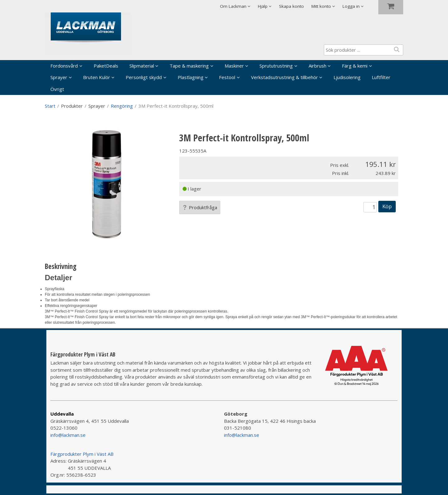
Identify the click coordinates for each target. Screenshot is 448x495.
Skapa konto (292, 6)
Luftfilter (381, 77)
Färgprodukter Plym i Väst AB (82, 454)
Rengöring (122, 106)
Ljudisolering (347, 77)
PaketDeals (106, 66)
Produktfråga (200, 207)
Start (50, 106)
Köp (387, 206)
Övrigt (57, 89)
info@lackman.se (68, 435)
